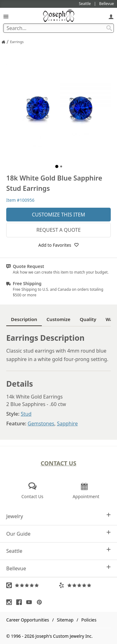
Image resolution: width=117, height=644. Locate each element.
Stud (26, 414)
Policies (89, 620)
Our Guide (58, 534)
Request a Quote (58, 230)
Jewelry (58, 516)
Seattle (58, 551)
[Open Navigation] (6, 16)
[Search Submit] (109, 28)
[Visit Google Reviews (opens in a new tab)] (32, 585)
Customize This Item (58, 215)
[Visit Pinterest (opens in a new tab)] (41, 602)
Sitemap (65, 620)
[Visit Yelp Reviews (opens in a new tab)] (85, 585)
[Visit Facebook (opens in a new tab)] (21, 602)
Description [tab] (24, 319)
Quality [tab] (88, 319)
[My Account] (111, 16)
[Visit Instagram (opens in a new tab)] (11, 602)
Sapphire (67, 424)
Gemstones (41, 424)
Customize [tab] (58, 319)
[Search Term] (58, 28)
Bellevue (58, 568)
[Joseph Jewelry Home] (3, 42)
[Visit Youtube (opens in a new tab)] (31, 602)
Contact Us (58, 463)
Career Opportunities (28, 620)
